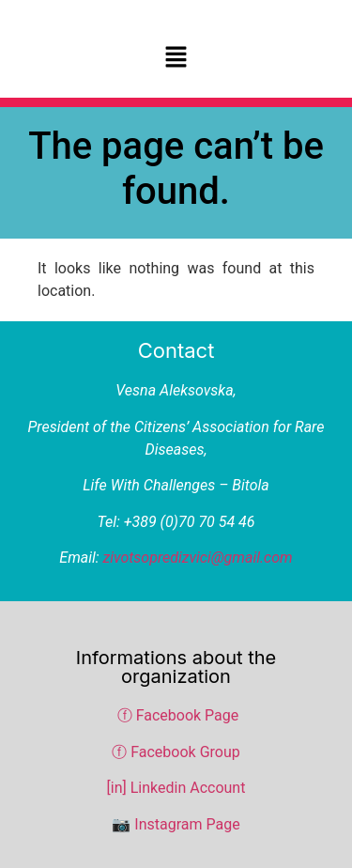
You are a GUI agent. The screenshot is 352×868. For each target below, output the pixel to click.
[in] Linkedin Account (176, 788)
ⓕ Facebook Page (178, 715)
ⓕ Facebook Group (176, 752)
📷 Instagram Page (176, 824)
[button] (176, 58)
